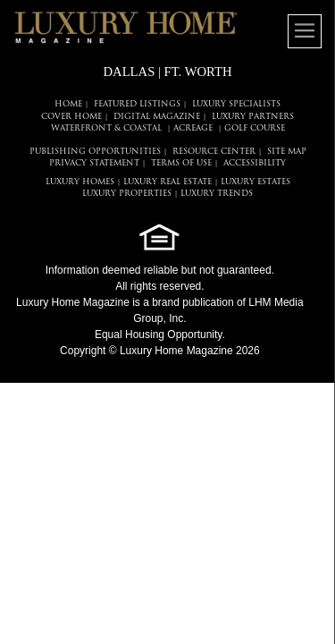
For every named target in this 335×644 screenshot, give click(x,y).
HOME (68, 104)
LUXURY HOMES (80, 182)
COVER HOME (71, 117)
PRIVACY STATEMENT (94, 163)
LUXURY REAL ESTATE (167, 182)
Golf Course (255, 128)
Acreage (193, 128)
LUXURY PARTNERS (253, 117)
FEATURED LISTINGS (137, 104)
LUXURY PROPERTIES (127, 194)
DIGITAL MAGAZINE (157, 117)
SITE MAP (287, 152)
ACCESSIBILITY (255, 163)
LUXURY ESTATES (255, 182)
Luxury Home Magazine (73, 302)
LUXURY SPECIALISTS (236, 104)
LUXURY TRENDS (217, 194)
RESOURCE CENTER (214, 152)
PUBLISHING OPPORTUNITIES (95, 152)
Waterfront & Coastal (106, 128)
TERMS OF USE (181, 163)
